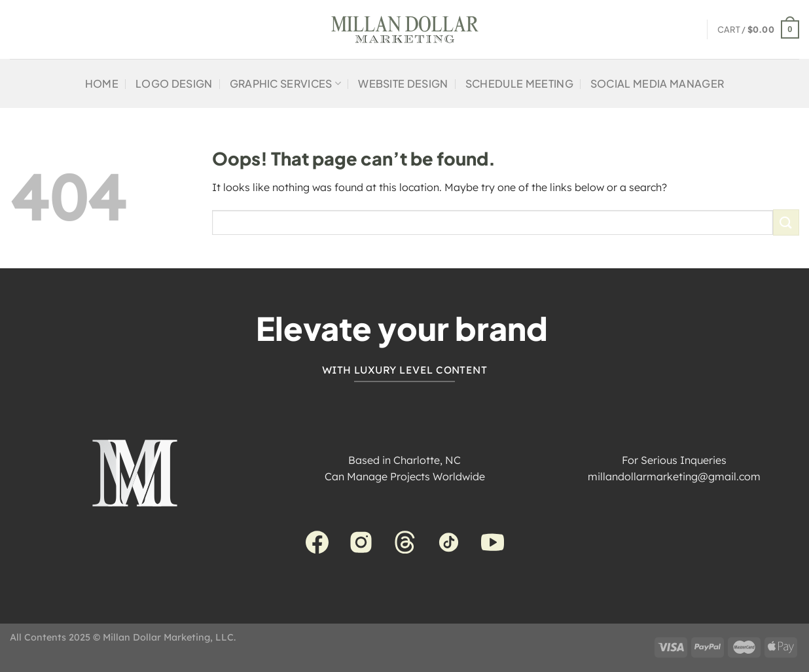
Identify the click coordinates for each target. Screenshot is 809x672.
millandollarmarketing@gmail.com (674, 476)
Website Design (403, 83)
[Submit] (786, 222)
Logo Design (174, 83)
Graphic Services (286, 83)
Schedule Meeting (519, 83)
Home (102, 83)
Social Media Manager (657, 83)
